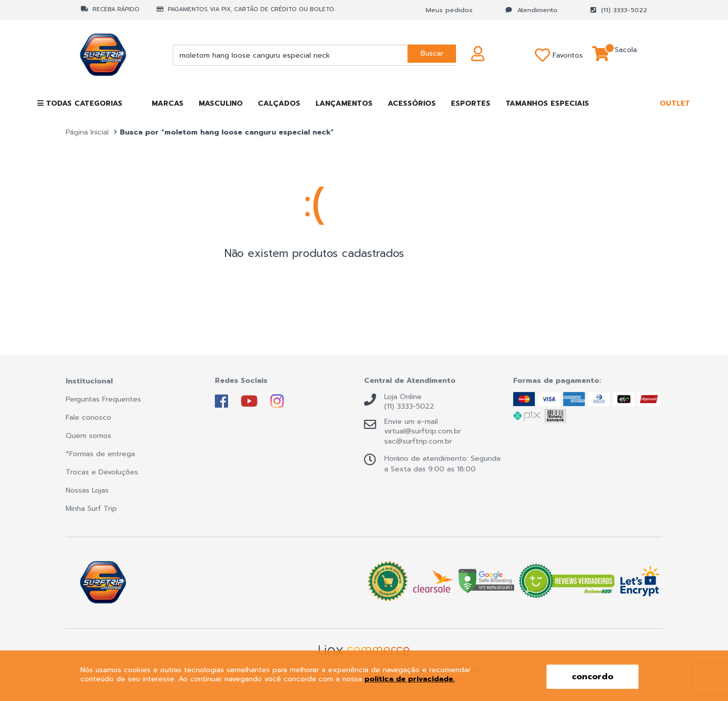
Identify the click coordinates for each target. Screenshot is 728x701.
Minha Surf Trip (91, 509)
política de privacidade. (409, 679)
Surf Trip (116, 55)
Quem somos (88, 436)
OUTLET (675, 103)
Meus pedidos (449, 10)
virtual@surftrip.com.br (423, 431)
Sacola (626, 55)
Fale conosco (88, 418)
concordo (593, 677)
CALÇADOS (279, 103)
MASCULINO (221, 103)
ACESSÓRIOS (412, 103)
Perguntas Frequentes (103, 399)
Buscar (430, 55)
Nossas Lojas (87, 490)
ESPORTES (471, 103)
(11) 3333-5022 (619, 10)
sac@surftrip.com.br (418, 442)
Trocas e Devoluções (102, 472)
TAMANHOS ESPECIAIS (547, 103)
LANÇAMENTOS (344, 103)
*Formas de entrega (100, 454)
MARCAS (168, 103)
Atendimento (532, 10)
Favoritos (544, 55)
